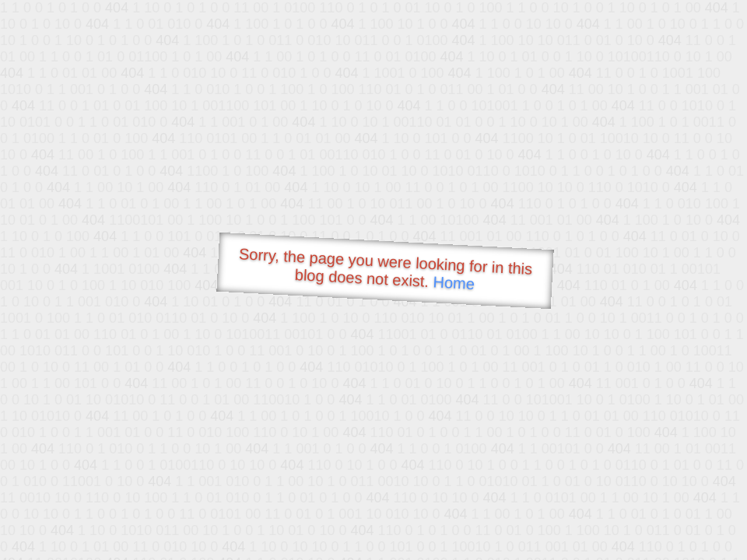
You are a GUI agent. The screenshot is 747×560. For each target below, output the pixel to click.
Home (454, 283)
